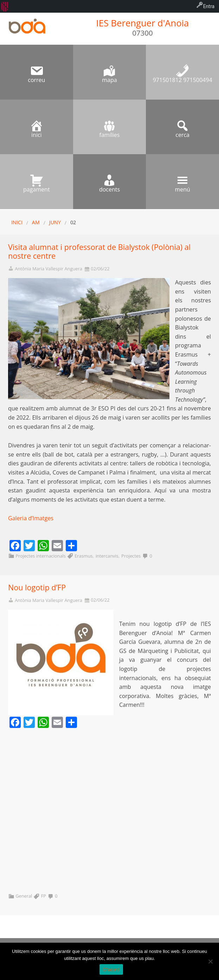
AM (36, 222)
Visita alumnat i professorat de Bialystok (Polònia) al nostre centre (99, 251)
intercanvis (107, 556)
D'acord (111, 970)
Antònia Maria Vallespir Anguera (49, 269)
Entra (209, 6)
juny (55, 222)
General (24, 896)
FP (44, 896)
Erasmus (83, 556)
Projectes (131, 556)
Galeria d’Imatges (31, 518)
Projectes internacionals (41, 556)
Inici (17, 222)
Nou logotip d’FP (37, 587)
